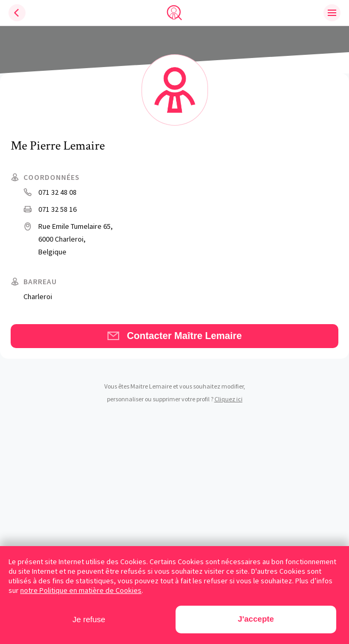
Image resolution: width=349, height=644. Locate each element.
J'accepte (256, 619)
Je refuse (89, 619)
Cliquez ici (228, 399)
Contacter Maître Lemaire (174, 336)
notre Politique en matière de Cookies (81, 590)
